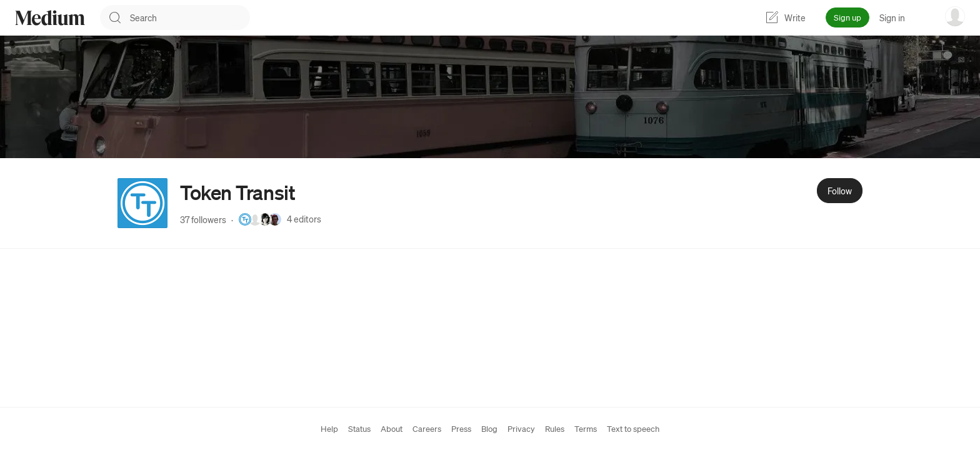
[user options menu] (955, 16)
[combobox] (190, 17)
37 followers (203, 219)
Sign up (847, 17)
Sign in (892, 17)
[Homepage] (50, 18)
